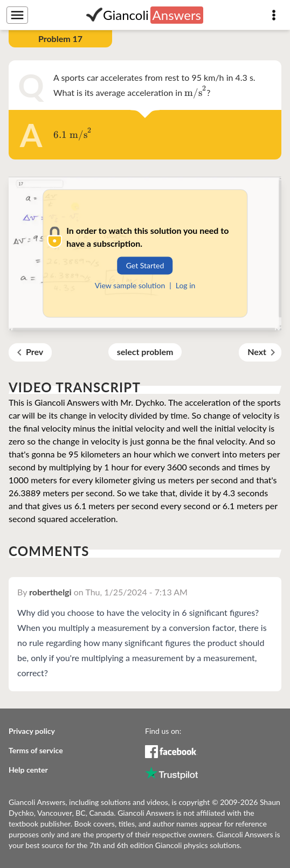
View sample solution (130, 285)
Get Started (145, 265)
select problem (145, 352)
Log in (186, 285)
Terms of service (36, 750)
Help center (28, 770)
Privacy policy (32, 731)
